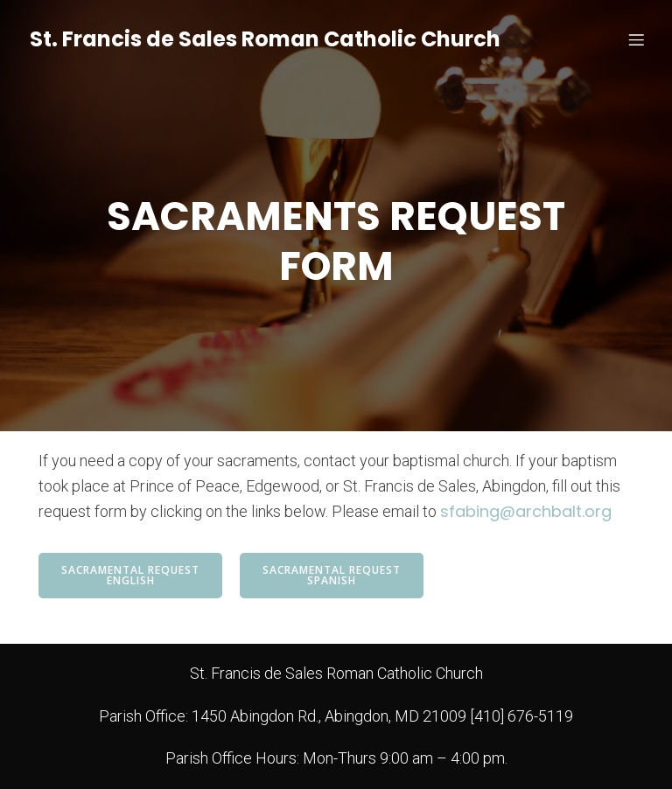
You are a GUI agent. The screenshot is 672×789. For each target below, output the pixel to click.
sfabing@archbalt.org (526, 511)
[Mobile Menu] (636, 39)
